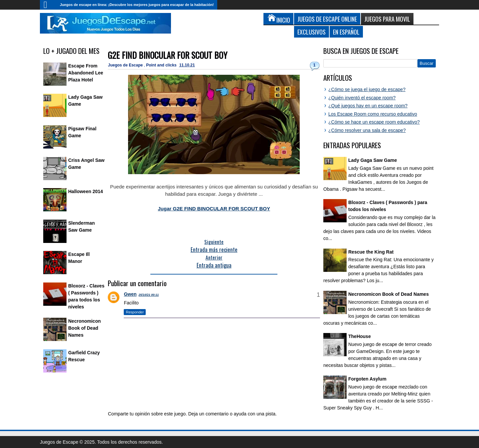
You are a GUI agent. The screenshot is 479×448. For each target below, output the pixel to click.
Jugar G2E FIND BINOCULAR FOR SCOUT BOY (214, 209)
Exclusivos (312, 32)
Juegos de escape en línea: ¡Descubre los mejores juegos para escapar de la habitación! (137, 5)
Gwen (130, 294)
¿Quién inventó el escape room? (362, 98)
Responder (135, 312)
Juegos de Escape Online (327, 19)
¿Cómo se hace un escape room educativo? (374, 122)
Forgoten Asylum (367, 379)
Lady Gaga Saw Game (373, 160)
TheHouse (360, 336)
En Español (346, 32)
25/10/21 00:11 (149, 295)
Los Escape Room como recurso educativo (373, 114)
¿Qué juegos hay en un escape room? (368, 106)
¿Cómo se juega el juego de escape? (367, 89)
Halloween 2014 (85, 191)
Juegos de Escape (126, 65)
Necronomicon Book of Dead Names (84, 328)
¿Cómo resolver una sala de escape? (367, 130)
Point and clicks (162, 65)
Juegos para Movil (387, 19)
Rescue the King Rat (371, 252)
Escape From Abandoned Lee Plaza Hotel (86, 73)
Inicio (48, 5)
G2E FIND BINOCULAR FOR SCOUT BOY (167, 55)
